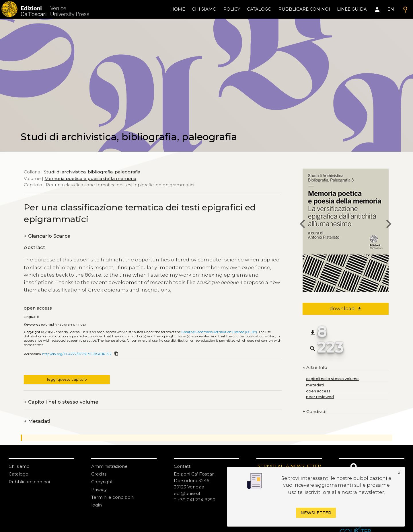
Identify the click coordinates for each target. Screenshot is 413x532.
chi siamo (204, 9)
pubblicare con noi (304, 9)
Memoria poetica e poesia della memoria (90, 178)
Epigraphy (49, 324)
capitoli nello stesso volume (332, 379)
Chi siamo (19, 466)
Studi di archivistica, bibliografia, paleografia (92, 172)
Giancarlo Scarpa (47, 236)
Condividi (314, 412)
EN (391, 9)
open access (38, 308)
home (178, 9)
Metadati (37, 421)
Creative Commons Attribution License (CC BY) (219, 332)
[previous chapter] (303, 225)
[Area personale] (377, 9)
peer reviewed (320, 397)
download (346, 308)
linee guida (352, 9)
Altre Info (315, 367)
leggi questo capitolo (67, 379)
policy (232, 9)
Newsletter (316, 513)
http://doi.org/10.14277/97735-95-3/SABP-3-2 (77, 354)
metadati (315, 385)
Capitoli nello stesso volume (61, 402)
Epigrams (67, 324)
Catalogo (18, 474)
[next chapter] (389, 225)
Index (82, 324)
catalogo (259, 9)
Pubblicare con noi (29, 482)
